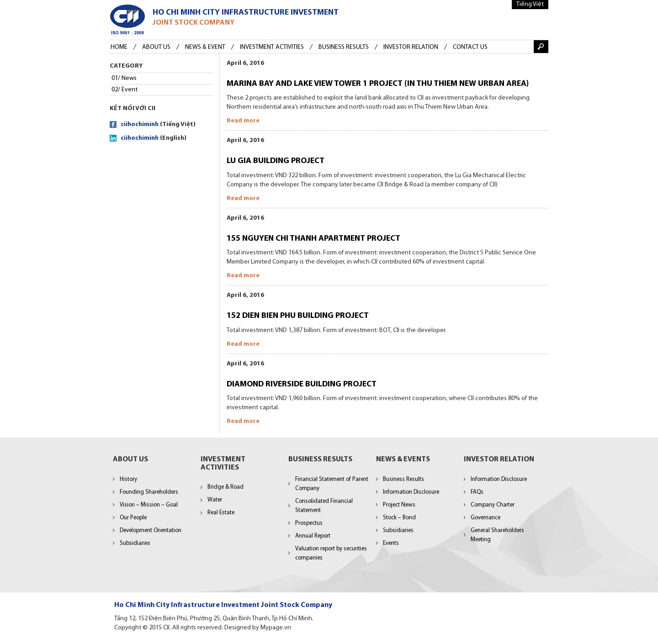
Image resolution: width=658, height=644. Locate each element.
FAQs (477, 492)
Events (391, 543)
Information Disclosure (411, 492)
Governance (486, 518)
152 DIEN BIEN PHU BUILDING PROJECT (298, 316)
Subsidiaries (135, 543)
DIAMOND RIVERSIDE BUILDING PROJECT (302, 384)
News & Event (205, 47)
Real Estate (221, 513)
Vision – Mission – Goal (149, 505)
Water (215, 500)
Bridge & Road (226, 487)
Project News (399, 505)
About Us (156, 47)
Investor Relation (411, 47)
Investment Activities (272, 47)
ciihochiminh (140, 124)
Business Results (403, 479)
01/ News (124, 78)
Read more (243, 121)
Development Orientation (151, 531)
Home (119, 47)
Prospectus (309, 523)
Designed (238, 628)
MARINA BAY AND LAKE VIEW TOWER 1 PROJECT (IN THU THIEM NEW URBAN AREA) (378, 84)
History (128, 479)
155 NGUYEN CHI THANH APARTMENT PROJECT (313, 239)
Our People (133, 518)
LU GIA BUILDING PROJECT (276, 161)
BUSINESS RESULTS (344, 47)
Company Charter (493, 505)
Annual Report (313, 536)
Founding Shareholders (149, 492)
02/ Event (125, 90)
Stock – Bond (399, 518)
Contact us (470, 47)
